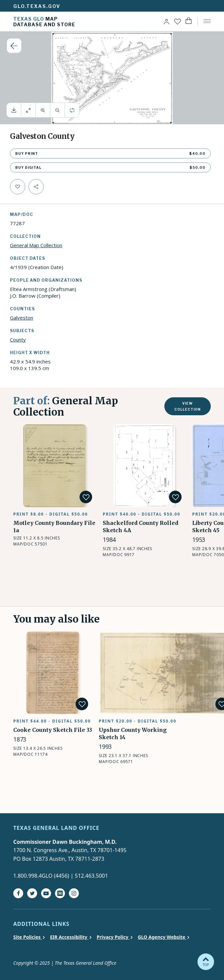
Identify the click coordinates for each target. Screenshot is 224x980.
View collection (188, 406)
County (18, 340)
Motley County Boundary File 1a (53, 428)
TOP (206, 961)
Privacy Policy (113, 937)
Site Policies (28, 937)
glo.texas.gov (37, 6)
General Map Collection (36, 245)
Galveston (22, 318)
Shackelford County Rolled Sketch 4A (135, 432)
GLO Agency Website (162, 937)
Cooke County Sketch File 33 (48, 635)
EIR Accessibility (69, 937)
